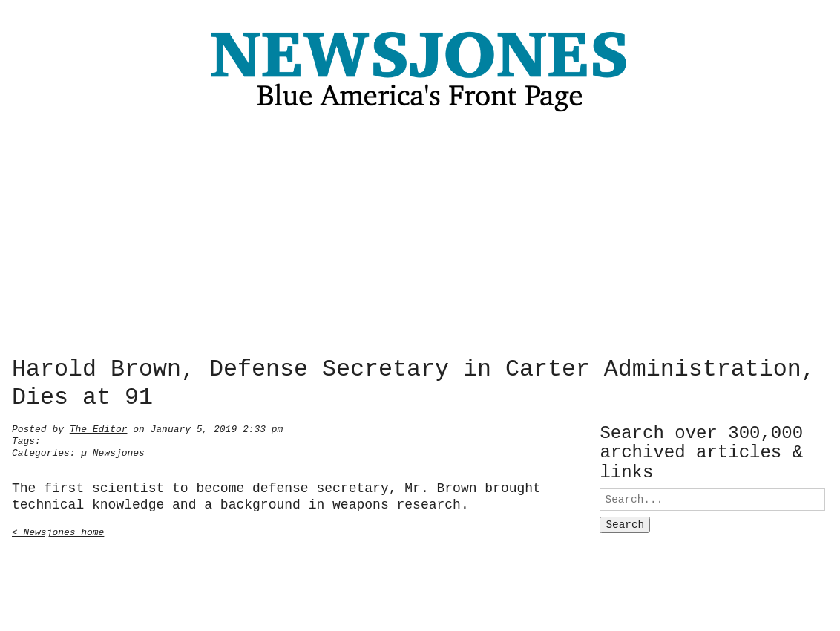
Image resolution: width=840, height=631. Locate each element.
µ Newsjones (113, 451)
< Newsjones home (58, 531)
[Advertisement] (420, 238)
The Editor (99, 428)
